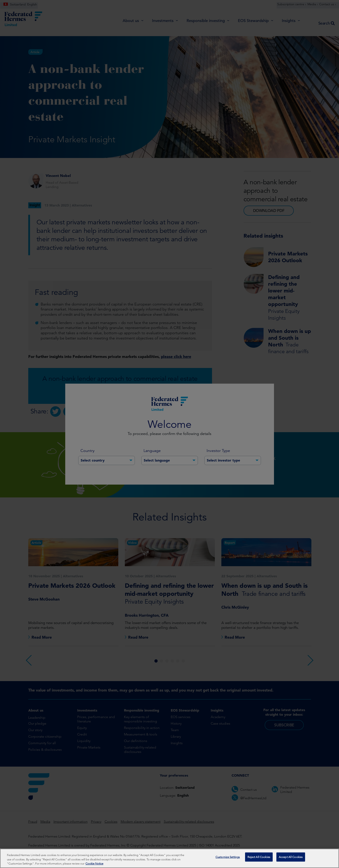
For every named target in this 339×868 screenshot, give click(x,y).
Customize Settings (228, 860)
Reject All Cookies (259, 860)
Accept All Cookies (291, 860)
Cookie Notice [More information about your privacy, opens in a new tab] (94, 866)
